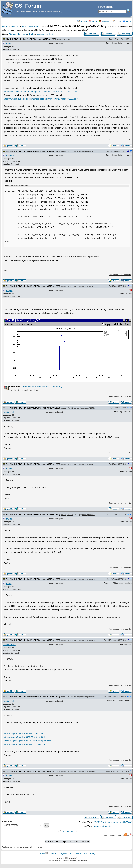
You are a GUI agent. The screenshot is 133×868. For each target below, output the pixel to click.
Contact (41, 853)
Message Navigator (46, 34)
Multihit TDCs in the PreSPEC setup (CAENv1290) (31, 39)
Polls (32, 34)
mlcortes (10, 156)
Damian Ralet (9, 412)
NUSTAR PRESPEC (32, 27)
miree (9, 44)
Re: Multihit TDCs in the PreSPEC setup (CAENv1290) (33, 151)
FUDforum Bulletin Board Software (75, 860)
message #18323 (67, 464)
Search (82, 22)
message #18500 (67, 771)
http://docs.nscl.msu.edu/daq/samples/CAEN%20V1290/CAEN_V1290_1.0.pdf (41, 92)
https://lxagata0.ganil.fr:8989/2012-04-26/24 (24, 737)
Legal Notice (65, 853)
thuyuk (9, 290)
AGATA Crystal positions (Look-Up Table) (113, 822)
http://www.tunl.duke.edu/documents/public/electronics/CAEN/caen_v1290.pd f (40, 99)
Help (93, 22)
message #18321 (67, 286)
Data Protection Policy (85, 853)
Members (104, 22)
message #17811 (67, 151)
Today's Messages (18, 34)
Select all (14, 186)
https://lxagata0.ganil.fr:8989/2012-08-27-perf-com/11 (29, 741)
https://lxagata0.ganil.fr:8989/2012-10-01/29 (24, 744)
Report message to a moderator (120, 140)
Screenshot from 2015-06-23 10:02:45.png (42, 386)
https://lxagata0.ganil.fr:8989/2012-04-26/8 (23, 733)
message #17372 (63, 39)
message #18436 (67, 579)
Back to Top (67, 832)
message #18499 (67, 697)
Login (117, 22)
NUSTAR (15, 27)
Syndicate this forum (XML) (112, 835)
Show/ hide (24, 186)
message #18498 (67, 640)
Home (127, 22)
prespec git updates (103, 826)
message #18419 (67, 514)
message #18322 (67, 408)
